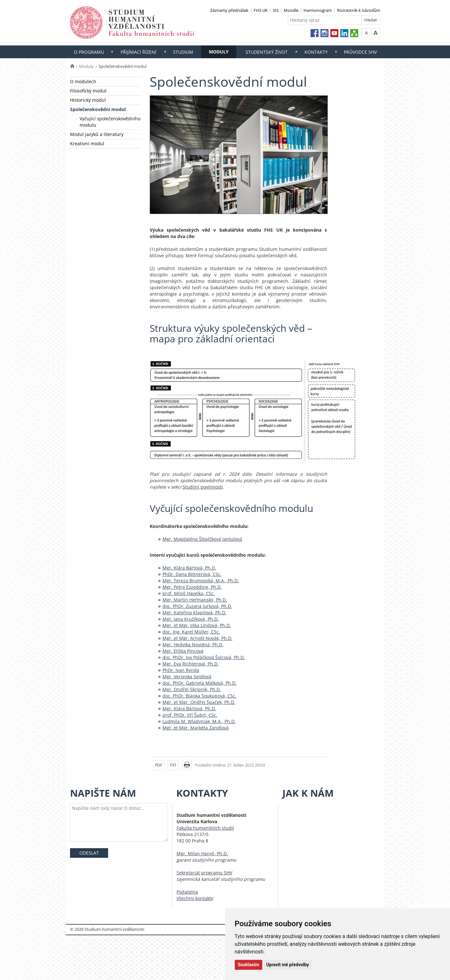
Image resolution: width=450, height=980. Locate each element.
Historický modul (88, 100)
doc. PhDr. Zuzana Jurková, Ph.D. (197, 606)
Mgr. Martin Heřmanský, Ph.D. (195, 600)
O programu (89, 52)
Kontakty (316, 52)
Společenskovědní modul (98, 109)
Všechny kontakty (195, 898)
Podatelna (187, 892)
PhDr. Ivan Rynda (181, 670)
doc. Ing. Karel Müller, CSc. (191, 632)
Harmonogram (318, 10)
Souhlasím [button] (249, 965)
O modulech (83, 81)
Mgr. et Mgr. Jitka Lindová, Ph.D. (197, 625)
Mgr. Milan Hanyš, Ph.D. (202, 853)
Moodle (291, 10)
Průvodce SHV (360, 52)
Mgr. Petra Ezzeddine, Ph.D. (192, 587)
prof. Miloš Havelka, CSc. (189, 593)
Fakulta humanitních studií (205, 828)
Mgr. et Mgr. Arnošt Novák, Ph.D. (197, 638)
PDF (159, 765)
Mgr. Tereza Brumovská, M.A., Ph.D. (201, 581)
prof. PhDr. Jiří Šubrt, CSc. (190, 715)
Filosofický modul (88, 91)
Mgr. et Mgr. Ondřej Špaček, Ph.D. (199, 702)
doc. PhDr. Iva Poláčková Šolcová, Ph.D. (204, 657)
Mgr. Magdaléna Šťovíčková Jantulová (202, 539)
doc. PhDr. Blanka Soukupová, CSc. (199, 696)
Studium (183, 52)
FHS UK (261, 10)
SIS (276, 10)
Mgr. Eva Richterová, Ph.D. (191, 664)
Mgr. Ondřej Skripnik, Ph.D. (192, 689)
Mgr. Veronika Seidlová (187, 677)
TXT (173, 765)
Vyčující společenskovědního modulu (110, 122)
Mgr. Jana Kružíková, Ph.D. (191, 619)
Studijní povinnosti (203, 487)
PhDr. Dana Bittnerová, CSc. (192, 574)
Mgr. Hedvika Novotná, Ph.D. (193, 645)
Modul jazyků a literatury (97, 134)
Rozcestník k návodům (359, 10)
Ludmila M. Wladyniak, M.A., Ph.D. (199, 721)
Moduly (219, 52)
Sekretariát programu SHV (204, 873)
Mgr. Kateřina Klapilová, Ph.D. (194, 613)
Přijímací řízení (138, 52)
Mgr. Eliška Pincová (183, 651)
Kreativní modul (87, 143)
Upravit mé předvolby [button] (288, 965)
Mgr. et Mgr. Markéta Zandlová (196, 728)
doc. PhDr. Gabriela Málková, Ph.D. (200, 683)
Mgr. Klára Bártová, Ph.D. (189, 568)
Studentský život (267, 52)
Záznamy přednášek (229, 10)
